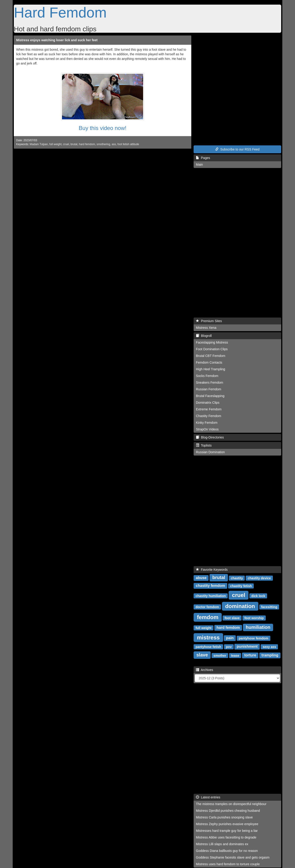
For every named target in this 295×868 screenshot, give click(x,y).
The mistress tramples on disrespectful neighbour (231, 804)
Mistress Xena (206, 328)
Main (199, 165)
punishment (247, 646)
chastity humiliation (211, 596)
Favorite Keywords (212, 570)
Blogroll (204, 336)
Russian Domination (210, 452)
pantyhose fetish (208, 647)
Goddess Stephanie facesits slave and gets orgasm (233, 857)
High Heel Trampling (211, 369)
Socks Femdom (207, 376)
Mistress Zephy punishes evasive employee (227, 824)
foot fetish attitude (128, 144)
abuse (201, 578)
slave (202, 655)
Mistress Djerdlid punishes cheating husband (228, 811)
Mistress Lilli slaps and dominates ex (222, 844)
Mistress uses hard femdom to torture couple (228, 864)
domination (240, 606)
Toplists (204, 445)
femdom (208, 617)
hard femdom (87, 144)
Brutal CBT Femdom (211, 356)
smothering (103, 144)
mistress (208, 637)
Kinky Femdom (207, 423)
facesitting (269, 607)
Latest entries (208, 797)
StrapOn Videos (207, 429)
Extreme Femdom (209, 409)
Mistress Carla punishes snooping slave (224, 817)
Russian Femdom (209, 389)
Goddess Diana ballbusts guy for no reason (227, 851)
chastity (237, 578)
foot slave (232, 618)
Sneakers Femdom (209, 383)
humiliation (258, 627)
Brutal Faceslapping (210, 396)
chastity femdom (211, 586)
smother (220, 655)
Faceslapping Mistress (212, 342)
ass (114, 144)
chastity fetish (241, 586)
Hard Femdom (60, 12)
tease (235, 655)
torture (250, 655)
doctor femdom (207, 607)
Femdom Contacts (209, 362)
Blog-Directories (210, 437)
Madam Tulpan (39, 144)
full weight (55, 144)
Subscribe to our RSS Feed (237, 149)
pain (230, 638)
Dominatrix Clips (208, 403)
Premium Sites (209, 321)
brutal (74, 144)
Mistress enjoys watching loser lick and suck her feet (57, 40)
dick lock (258, 596)
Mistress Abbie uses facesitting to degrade (226, 837)
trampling (270, 655)
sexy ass (269, 647)
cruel (66, 144)
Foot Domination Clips (212, 349)
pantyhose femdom (254, 638)
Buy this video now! (103, 128)
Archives (205, 670)
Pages (203, 158)
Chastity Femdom (209, 416)
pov (229, 647)
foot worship (254, 618)
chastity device (259, 578)
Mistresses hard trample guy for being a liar (227, 831)
